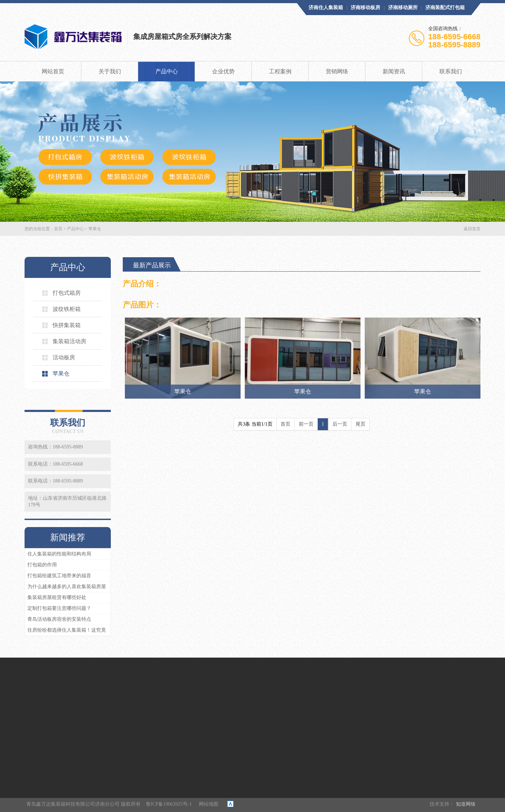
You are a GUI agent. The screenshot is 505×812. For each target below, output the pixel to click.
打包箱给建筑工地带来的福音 (59, 576)
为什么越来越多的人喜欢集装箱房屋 (67, 587)
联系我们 (451, 71)
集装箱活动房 (64, 341)
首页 (58, 229)
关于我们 (110, 71)
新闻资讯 (394, 71)
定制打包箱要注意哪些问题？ (59, 608)
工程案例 (280, 71)
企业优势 (223, 71)
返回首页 (472, 229)
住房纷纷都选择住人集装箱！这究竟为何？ (66, 631)
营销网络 (337, 71)
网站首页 (53, 71)
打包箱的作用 (42, 565)
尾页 (361, 424)
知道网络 (466, 804)
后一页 (340, 424)
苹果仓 (95, 229)
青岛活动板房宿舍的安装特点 (59, 619)
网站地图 (209, 804)
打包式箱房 (61, 293)
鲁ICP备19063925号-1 (169, 804)
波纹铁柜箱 (61, 309)
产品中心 (167, 71)
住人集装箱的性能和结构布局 (59, 554)
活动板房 (59, 357)
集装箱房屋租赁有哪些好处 (57, 597)
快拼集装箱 (61, 325)
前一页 (306, 424)
